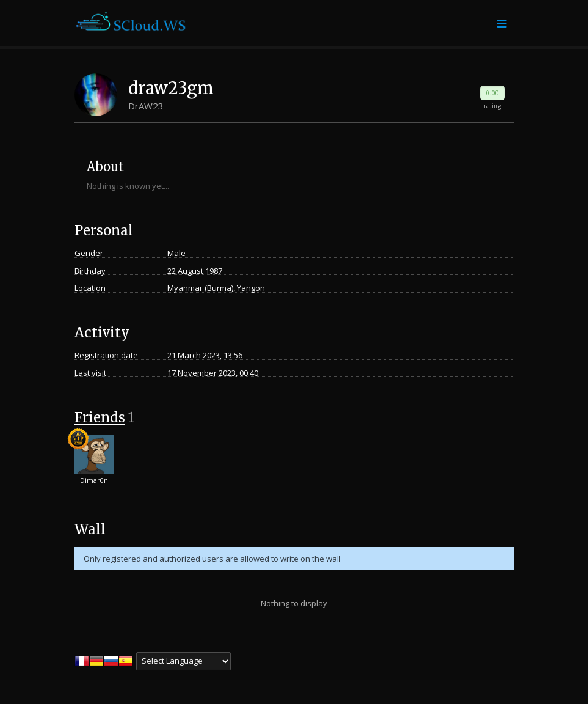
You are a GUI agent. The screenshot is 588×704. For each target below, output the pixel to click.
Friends (100, 417)
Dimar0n (94, 480)
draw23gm (171, 88)
